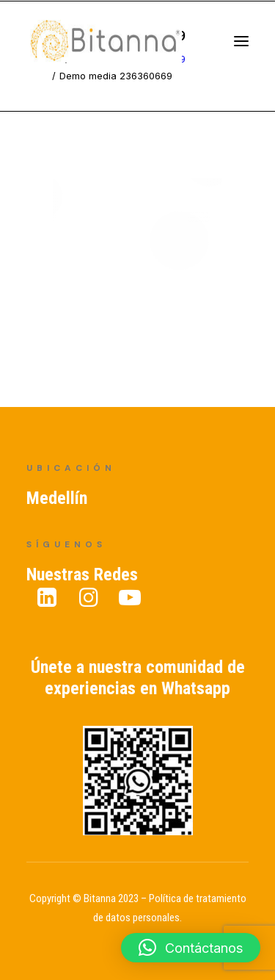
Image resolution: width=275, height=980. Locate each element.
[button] (191, 948)
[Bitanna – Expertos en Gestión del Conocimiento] (121, 47)
